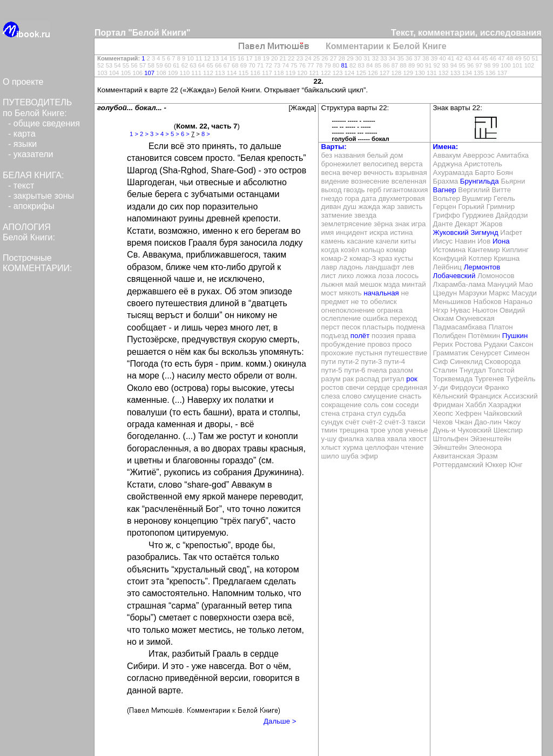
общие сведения (47, 123)
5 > (175, 134)
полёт (360, 336)
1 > (134, 134)
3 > (154, 134)
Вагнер (445, 190)
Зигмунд (484, 232)
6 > (185, 134)
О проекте (23, 82)
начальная (381, 293)
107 (149, 73)
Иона (501, 241)
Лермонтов (482, 267)
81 (344, 65)
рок (412, 379)
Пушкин (515, 336)
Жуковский (451, 232)
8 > (206, 134)
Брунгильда (480, 181)
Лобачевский (454, 276)
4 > (165, 134)
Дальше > (280, 721)
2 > (144, 134)
